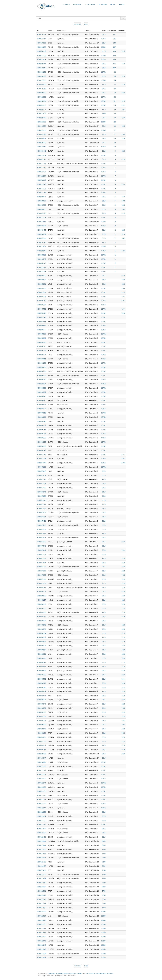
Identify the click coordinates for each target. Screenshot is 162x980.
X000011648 (41, 949)
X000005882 (41, 326)
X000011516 (41, 899)
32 (115, 97)
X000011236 (41, 193)
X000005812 (41, 251)
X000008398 (41, 51)
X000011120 (41, 779)
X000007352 (41, 496)
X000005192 (41, 276)
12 (115, 130)
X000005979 (41, 330)
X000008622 (41, 658)
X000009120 (41, 729)
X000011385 (41, 820)
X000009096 (41, 134)
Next (86, 24)
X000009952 (41, 754)
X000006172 (41, 263)
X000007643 (41, 563)
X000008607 (41, 650)
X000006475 (41, 400)
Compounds (90, 4)
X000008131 (41, 592)
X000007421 (41, 521)
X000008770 (41, 679)
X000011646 (41, 945)
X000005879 (41, 321)
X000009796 (41, 213)
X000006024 (41, 259)
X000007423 (41, 525)
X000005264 (41, 64)
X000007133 (41, 467)
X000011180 (41, 791)
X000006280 (41, 72)
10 (115, 139)
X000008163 (41, 608)
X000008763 (41, 205)
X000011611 (41, 928)
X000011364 (41, 816)
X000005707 (41, 105)
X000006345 (41, 376)
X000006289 (41, 367)
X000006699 (41, 417)
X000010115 (41, 68)
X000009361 (41, 750)
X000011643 (41, 941)
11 (115, 134)
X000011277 (41, 800)
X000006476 (41, 405)
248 (114, 43)
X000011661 (41, 222)
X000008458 (41, 230)
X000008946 (41, 704)
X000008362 (41, 617)
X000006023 (41, 342)
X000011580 (41, 924)
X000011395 (41, 824)
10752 (103, 39)
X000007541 (41, 550)
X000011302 (41, 97)
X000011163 (41, 218)
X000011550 (41, 130)
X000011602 (41, 47)
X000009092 (41, 725)
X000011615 (41, 933)
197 (114, 47)
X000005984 (41, 338)
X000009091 (41, 721)
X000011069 (41, 766)
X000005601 (41, 292)
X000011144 (41, 783)
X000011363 (41, 812)
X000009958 (41, 126)
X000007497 (41, 538)
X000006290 (41, 371)
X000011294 (41, 176)
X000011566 (41, 55)
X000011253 (41, 272)
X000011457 (41, 866)
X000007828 (41, 579)
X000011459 (41, 870)
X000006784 (41, 430)
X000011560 (41, 912)
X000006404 (41, 392)
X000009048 (41, 716)
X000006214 (41, 359)
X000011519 (41, 903)
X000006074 (41, 180)
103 (114, 68)
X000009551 (41, 139)
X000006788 (41, 438)
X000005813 (41, 313)
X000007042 (41, 463)
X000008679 (41, 201)
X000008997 (41, 712)
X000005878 (41, 317)
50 (115, 93)
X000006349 (41, 380)
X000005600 (41, 288)
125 (114, 64)
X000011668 (41, 958)
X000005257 (41, 280)
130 (114, 60)
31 (115, 101)
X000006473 (41, 396)
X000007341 (41, 492)
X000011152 (41, 787)
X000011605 (41, 80)
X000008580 (41, 629)
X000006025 (41, 346)
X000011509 (41, 891)
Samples (103, 4)
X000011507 (41, 887)
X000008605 (41, 642)
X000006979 (41, 450)
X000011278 (41, 804)
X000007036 (41, 459)
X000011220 (41, 795)
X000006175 (41, 351)
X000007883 (41, 583)
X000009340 (41, 741)
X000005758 (41, 309)
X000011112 (41, 168)
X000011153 (41, 188)
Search (66, 4)
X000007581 (41, 554)
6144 (123, 134)
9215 (123, 101)
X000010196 (41, 242)
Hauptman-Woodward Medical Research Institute (65, 973)
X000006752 (41, 425)
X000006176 (41, 355)
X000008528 (41, 621)
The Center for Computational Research (99, 973)
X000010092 (41, 143)
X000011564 (41, 916)
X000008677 (41, 197)
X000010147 (41, 35)
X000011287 (41, 163)
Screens (77, 4)
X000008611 (41, 654)
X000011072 (41, 770)
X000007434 (41, 529)
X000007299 (41, 488)
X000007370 (41, 500)
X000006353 (41, 388)
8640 (104, 841)
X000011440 (41, 841)
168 (114, 51)
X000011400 (41, 829)
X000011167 (41, 172)
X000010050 (41, 89)
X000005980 (41, 334)
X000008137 (41, 600)
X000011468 (41, 879)
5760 (104, 887)
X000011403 (41, 833)
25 (115, 105)
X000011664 (41, 953)
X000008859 (41, 691)
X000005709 (41, 297)
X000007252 (41, 471)
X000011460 (41, 874)
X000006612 (41, 413)
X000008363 (41, 76)
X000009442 (41, 151)
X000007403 (41, 513)
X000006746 (41, 421)
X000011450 (41, 849)
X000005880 (41, 226)
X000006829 (41, 442)
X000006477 (41, 409)
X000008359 (41, 118)
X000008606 (41, 646)
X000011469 (41, 883)
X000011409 (41, 114)
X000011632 (41, 937)
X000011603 (41, 60)
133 (114, 55)
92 (115, 72)
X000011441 (41, 845)
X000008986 (41, 708)
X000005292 (41, 209)
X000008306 (41, 612)
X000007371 (41, 504)
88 (115, 76)
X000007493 (41, 533)
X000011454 (41, 858)
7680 (123, 109)
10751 (123, 105)
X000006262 (41, 363)
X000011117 (41, 39)
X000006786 (41, 434)
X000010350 (41, 762)
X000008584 (41, 633)
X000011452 (41, 854)
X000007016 (41, 454)
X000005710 (41, 301)
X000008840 (41, 687)
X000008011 (41, 588)
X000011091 (41, 775)
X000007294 (41, 479)
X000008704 (41, 234)
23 (115, 118)
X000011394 (41, 155)
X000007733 (41, 567)
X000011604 (41, 247)
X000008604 (41, 637)
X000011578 (41, 920)
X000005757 (41, 305)
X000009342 (41, 746)
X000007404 (41, 517)
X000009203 (41, 737)
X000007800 (41, 571)
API (113, 4)
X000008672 (41, 662)
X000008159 (41, 604)
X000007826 (41, 575)
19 (115, 126)
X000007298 (41, 484)
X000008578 (41, 625)
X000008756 (41, 675)
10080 (103, 47)
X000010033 (41, 43)
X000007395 (41, 509)
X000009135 (41, 93)
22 (115, 122)
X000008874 (41, 696)
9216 (104, 35)
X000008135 (41, 596)
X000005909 (41, 255)
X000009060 (41, 238)
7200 (104, 849)
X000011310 (41, 147)
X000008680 (41, 671)
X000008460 (41, 84)
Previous (77, 24)
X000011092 (41, 267)
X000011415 (41, 837)
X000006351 (41, 384)
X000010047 (41, 758)
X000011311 (41, 808)
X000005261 (41, 284)
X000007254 (41, 475)
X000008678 (41, 667)
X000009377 (41, 159)
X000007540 (41, 546)
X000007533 (41, 542)
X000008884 (41, 700)
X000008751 (41, 109)
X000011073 (41, 184)
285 (114, 39)
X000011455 (41, 862)
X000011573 (41, 122)
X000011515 (41, 895)
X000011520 (41, 908)
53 (115, 89)
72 (115, 84)
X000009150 (41, 733)
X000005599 (41, 101)
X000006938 (41, 446)
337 (114, 35)
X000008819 (41, 683)
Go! (123, 18)
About (122, 4)
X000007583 (41, 558)
